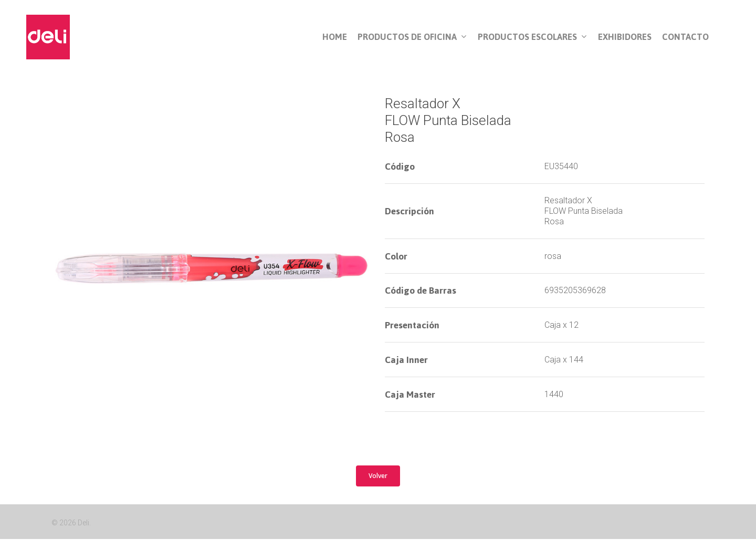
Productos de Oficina (412, 37)
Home (335, 37)
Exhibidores (625, 37)
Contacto (685, 37)
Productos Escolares (532, 37)
